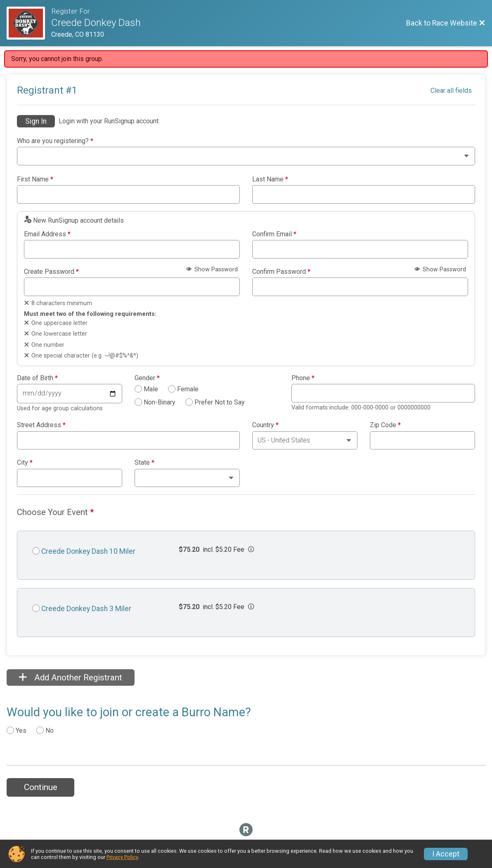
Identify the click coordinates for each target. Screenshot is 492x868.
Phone (303, 378)
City (25, 463)
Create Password (51, 272)
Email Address (47, 234)
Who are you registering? (55, 141)
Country (265, 425)
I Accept (446, 854)
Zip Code (385, 425)
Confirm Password (281, 272)
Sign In (36, 121)
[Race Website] (29, 23)
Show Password (212, 269)
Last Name (270, 179)
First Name (35, 179)
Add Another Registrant (71, 677)
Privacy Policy (122, 857)
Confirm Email (274, 234)
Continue (41, 787)
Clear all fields (451, 91)
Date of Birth (37, 378)
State (144, 463)
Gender (147, 378)
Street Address (41, 425)
